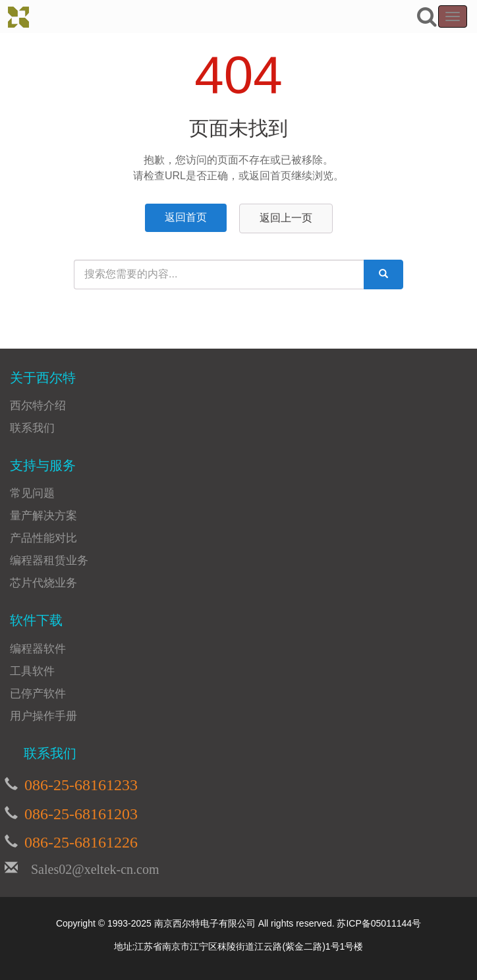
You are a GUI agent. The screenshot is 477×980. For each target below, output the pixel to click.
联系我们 (32, 428)
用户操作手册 (43, 716)
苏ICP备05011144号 (379, 923)
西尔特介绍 (38, 406)
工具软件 (32, 671)
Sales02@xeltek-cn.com (88, 867)
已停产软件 (38, 694)
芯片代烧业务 (43, 583)
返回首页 (186, 217)
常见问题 (32, 493)
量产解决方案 (43, 516)
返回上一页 (286, 218)
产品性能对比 (43, 538)
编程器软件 (38, 649)
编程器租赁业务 (49, 561)
